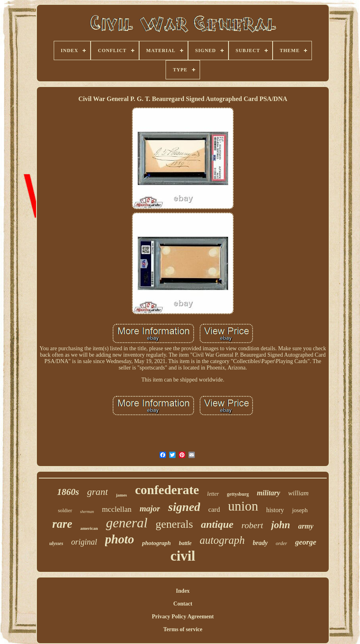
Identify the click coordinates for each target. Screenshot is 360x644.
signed (184, 507)
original (84, 542)
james (121, 495)
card (214, 510)
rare (62, 524)
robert (252, 525)
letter (213, 494)
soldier (65, 510)
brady (260, 543)
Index (183, 591)
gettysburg (238, 494)
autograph (222, 540)
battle (185, 543)
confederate (167, 490)
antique (217, 524)
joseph (300, 510)
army (306, 526)
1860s (68, 492)
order (281, 543)
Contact (183, 604)
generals (174, 524)
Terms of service (183, 629)
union (243, 506)
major (150, 509)
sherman (87, 512)
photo (119, 539)
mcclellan (117, 509)
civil (183, 556)
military (269, 493)
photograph (156, 543)
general (127, 523)
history (275, 510)
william (298, 493)
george (306, 542)
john (280, 525)
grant (97, 492)
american (89, 528)
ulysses (56, 543)
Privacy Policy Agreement (183, 617)
